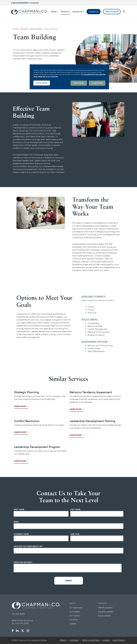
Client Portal (112, 12)
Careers (73, 624)
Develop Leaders (106, 612)
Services (24, 29)
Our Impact (75, 616)
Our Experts (75, 612)
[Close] (106, 67)
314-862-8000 (18, 614)
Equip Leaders (36, 29)
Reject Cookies (79, 83)
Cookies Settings (42, 83)
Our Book (74, 620)
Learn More (21, 406)
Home (15, 29)
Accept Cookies (97, 83)
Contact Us (94, 12)
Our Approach (76, 608)
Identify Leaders (105, 608)
